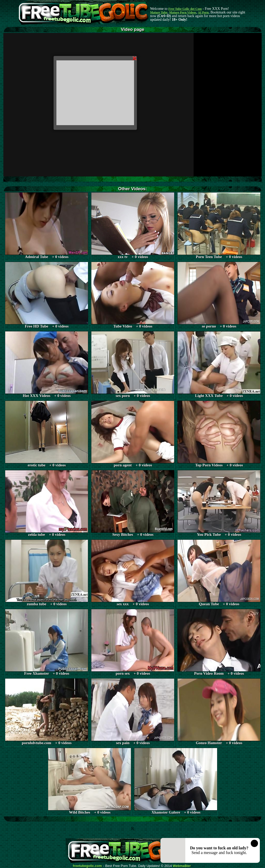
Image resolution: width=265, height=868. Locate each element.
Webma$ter (182, 866)
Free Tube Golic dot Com (185, 9)
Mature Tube (159, 12)
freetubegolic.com (87, 866)
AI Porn (203, 12)
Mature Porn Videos (183, 12)
